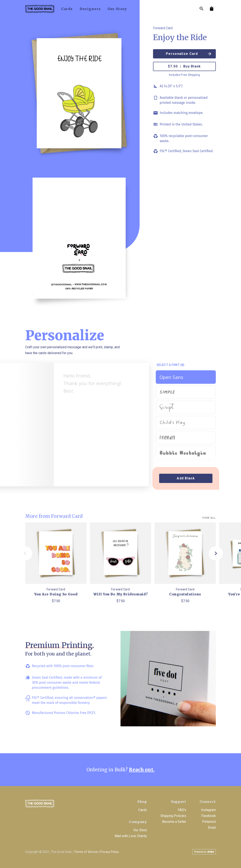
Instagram (208, 810)
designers (90, 9)
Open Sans (171, 377)
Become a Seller (174, 822)
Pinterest (209, 822)
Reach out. (142, 770)
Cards (143, 810)
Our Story (140, 830)
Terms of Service (86, 852)
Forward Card (163, 28)
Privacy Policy (109, 852)
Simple (167, 391)
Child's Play (172, 423)
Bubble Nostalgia (183, 453)
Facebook (209, 816)
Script (167, 408)
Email (212, 828)
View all (209, 518)
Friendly (167, 437)
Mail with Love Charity (131, 836)
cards (67, 9)
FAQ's (182, 810)
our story (117, 9)
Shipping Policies (173, 816)
